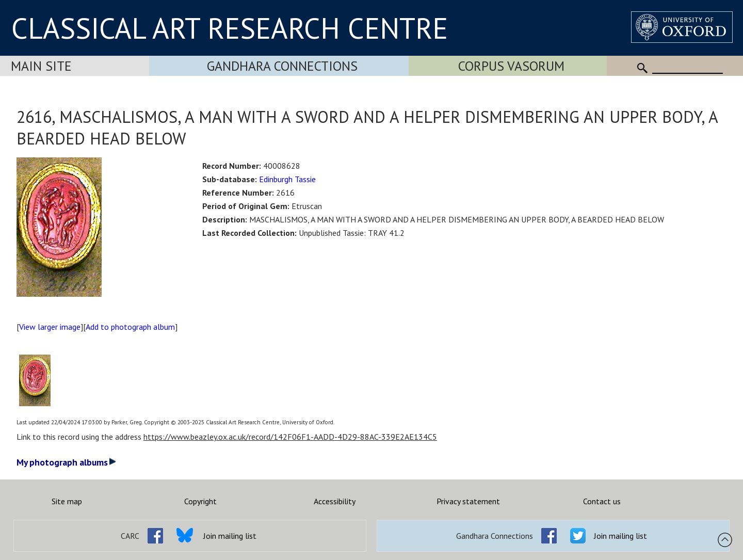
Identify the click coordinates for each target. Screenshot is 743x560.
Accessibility (335, 501)
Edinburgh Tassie (287, 179)
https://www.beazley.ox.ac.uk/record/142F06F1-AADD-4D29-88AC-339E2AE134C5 (290, 437)
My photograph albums (66, 462)
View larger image (50, 327)
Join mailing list (230, 536)
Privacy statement (468, 501)
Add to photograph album (130, 327)
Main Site (41, 66)
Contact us (602, 501)
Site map (67, 501)
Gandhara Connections (282, 66)
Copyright (200, 501)
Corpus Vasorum (511, 66)
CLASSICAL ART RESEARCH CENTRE (230, 28)
